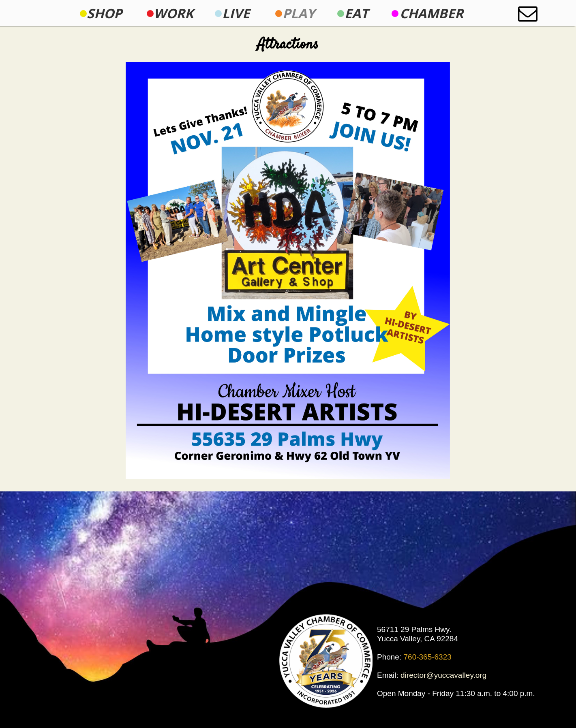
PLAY (299, 13)
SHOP (104, 13)
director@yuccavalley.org (443, 675)
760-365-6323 (428, 657)
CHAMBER (431, 13)
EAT (357, 13)
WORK (173, 13)
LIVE (236, 13)
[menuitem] (104, 13)
